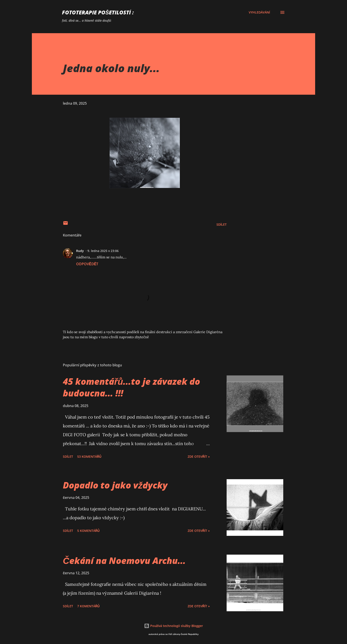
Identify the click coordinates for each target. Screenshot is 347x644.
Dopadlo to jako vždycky (115, 485)
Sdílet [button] (222, 224)
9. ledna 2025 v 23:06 (103, 251)
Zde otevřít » (199, 457)
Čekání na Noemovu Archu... (124, 560)
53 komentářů (89, 457)
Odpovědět (87, 264)
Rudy (80, 251)
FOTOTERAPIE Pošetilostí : (98, 12)
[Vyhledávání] (259, 12)
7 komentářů (88, 606)
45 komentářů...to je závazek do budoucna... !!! (131, 387)
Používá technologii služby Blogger (173, 626)
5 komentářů (88, 531)
